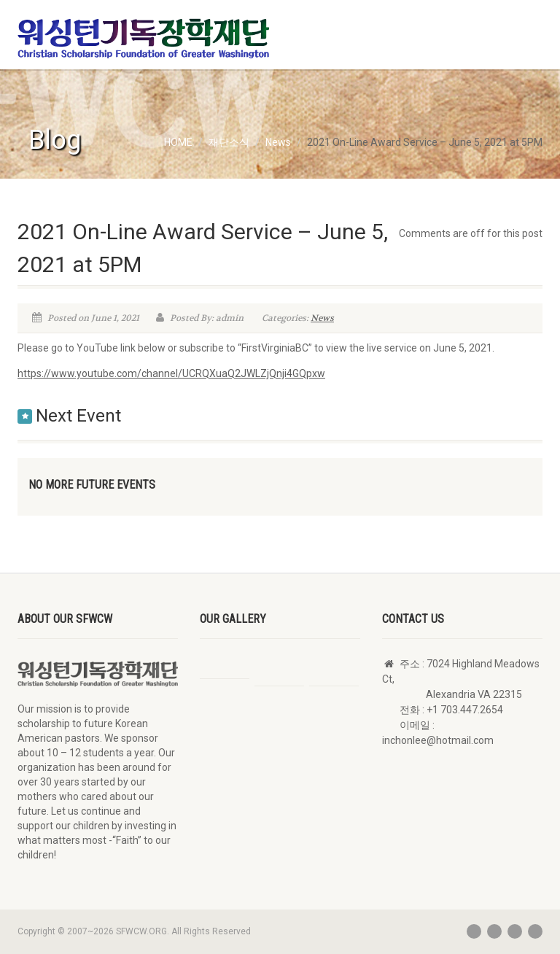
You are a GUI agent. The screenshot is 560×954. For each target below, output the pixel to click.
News (322, 318)
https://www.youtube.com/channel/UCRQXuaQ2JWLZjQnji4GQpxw (171, 373)
